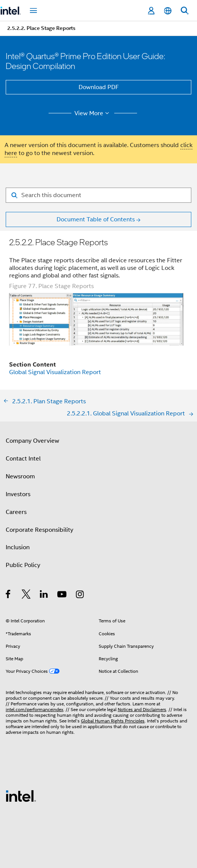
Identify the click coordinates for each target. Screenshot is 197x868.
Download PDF (99, 87)
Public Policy (23, 565)
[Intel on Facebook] (9, 595)
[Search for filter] (98, 195)
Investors (18, 494)
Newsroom (20, 476)
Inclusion (18, 547)
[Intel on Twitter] (26, 595)
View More (93, 113)
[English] (168, 11)
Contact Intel (23, 459)
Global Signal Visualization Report (55, 372)
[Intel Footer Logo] (21, 796)
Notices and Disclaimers (142, 709)
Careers (16, 512)
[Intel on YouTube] (62, 595)
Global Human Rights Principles (113, 721)
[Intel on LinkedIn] (44, 595)
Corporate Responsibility (39, 530)
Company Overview (32, 441)
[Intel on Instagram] (80, 595)
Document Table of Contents (96, 219)
